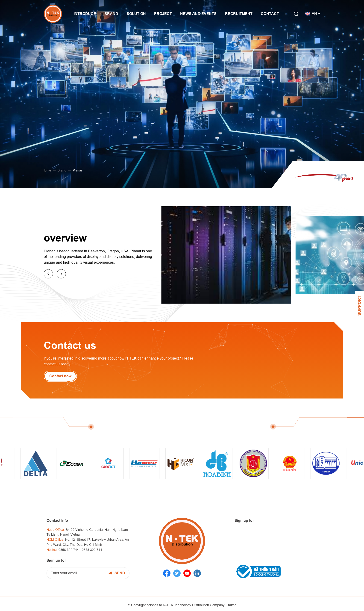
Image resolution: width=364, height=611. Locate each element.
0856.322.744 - (70, 550)
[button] (48, 274)
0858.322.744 (92, 550)
